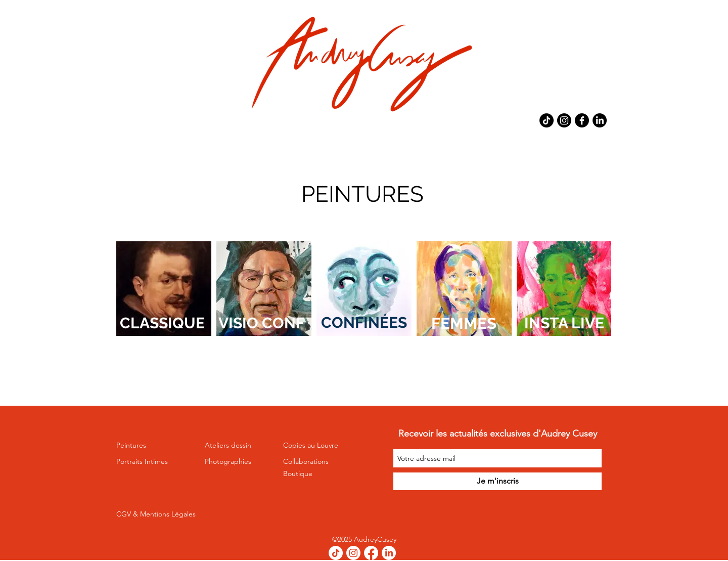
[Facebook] (582, 120)
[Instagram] (564, 120)
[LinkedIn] (600, 120)
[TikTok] (547, 120)
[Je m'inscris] (497, 481)
